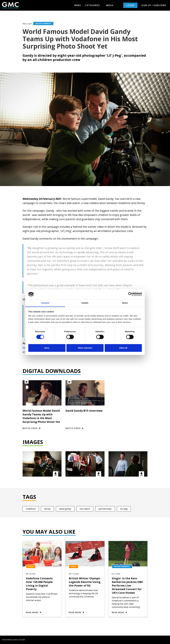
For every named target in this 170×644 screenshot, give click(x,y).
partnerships (105, 509)
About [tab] (125, 303)
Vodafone (31, 509)
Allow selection (85, 348)
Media (110, 5)
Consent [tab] (45, 303)
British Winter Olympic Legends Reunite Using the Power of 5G (85, 582)
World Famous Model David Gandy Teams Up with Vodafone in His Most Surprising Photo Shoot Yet (41, 416)
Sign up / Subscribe (154, 5)
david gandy (65, 509)
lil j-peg (124, 509)
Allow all (123, 348)
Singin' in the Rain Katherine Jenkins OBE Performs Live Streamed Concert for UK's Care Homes (127, 586)
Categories (93, 5)
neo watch (85, 509)
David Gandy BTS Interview (84, 411)
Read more (32, 612)
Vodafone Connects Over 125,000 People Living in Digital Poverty (39, 584)
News (78, 5)
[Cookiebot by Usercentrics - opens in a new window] (130, 294)
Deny (47, 348)
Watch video (30, 428)
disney (47, 509)
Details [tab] (85, 303)
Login (130, 5)
